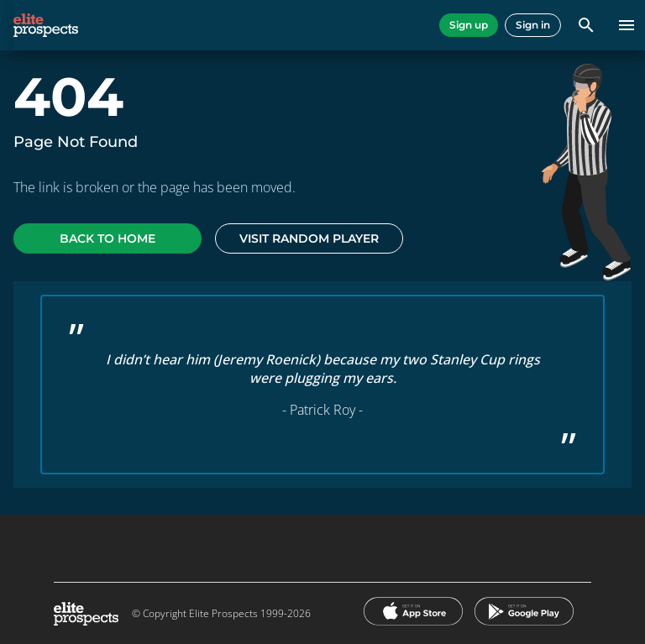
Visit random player (309, 238)
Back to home (107, 238)
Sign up (469, 25)
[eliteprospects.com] (46, 25)
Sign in (533, 25)
